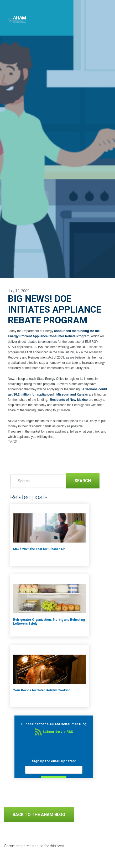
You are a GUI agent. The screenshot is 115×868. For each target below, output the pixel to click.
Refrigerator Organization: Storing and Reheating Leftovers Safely (49, 622)
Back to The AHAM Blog (39, 815)
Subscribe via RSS (54, 732)
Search (78, 480)
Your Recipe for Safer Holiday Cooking (42, 690)
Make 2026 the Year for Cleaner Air (39, 549)
